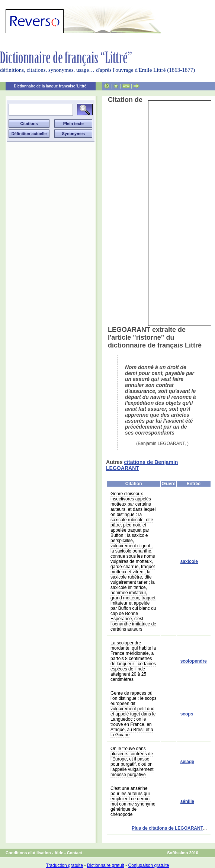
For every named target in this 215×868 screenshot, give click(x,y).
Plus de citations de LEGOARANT (167, 828)
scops (187, 714)
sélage (187, 762)
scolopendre (194, 661)
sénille (187, 801)
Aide (59, 853)
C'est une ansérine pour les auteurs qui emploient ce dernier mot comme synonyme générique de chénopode (133, 801)
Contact (75, 853)
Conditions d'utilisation (28, 853)
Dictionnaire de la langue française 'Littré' (51, 86)
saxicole (189, 561)
